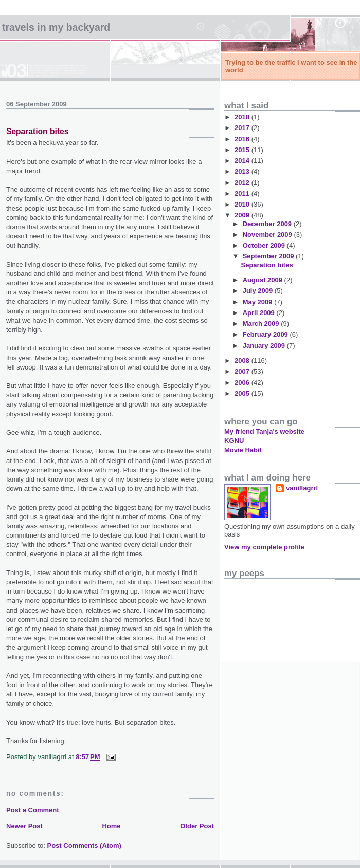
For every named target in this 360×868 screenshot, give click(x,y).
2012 (243, 183)
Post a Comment (33, 810)
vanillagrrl (302, 488)
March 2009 (262, 324)
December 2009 (268, 224)
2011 (243, 193)
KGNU (234, 441)
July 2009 (259, 291)
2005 (243, 393)
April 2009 (260, 313)
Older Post (197, 826)
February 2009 (266, 334)
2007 (243, 371)
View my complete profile (264, 547)
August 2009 (264, 280)
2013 (243, 171)
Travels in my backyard (56, 27)
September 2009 (269, 256)
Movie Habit (243, 450)
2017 (243, 128)
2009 (243, 215)
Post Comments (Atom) (84, 846)
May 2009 (258, 302)
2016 (243, 139)
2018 (243, 117)
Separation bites (37, 131)
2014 (243, 161)
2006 (243, 383)
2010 (243, 204)
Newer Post (24, 826)
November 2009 (268, 235)
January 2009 (265, 346)
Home (111, 826)
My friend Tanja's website (264, 431)
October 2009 (265, 245)
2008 (243, 361)
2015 (243, 150)
